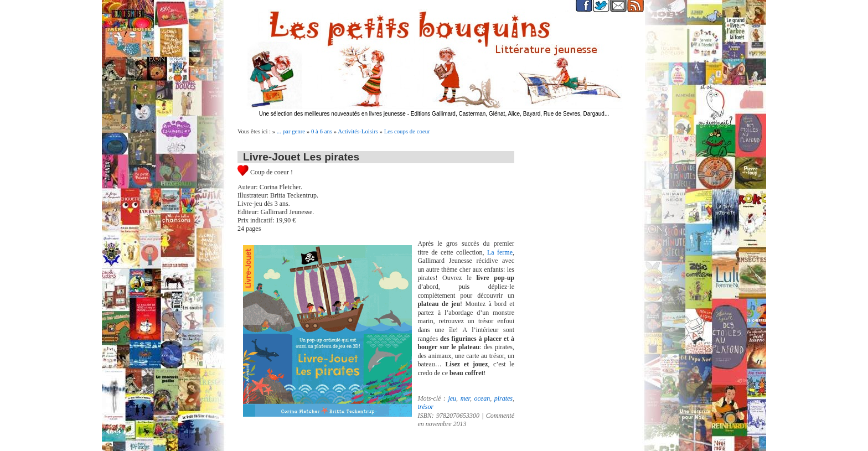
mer (465, 398)
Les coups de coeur (407, 131)
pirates (503, 398)
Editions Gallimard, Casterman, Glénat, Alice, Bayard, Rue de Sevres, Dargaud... (510, 114)
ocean (482, 398)
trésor (425, 407)
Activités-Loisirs (358, 131)
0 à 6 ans (322, 131)
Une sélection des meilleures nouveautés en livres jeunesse (332, 114)
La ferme (498, 252)
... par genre (291, 131)
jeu (452, 398)
